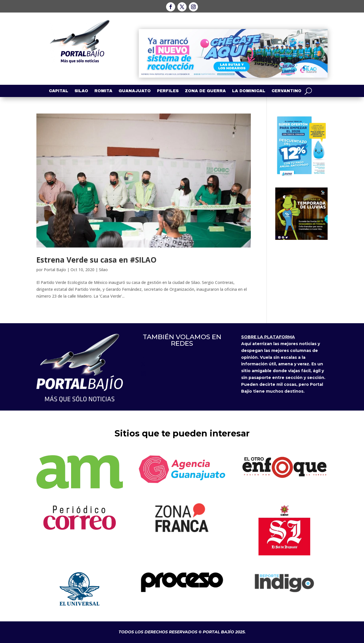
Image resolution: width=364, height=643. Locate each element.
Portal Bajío (55, 270)
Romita (103, 91)
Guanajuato (135, 91)
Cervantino (287, 91)
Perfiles (168, 91)
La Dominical (249, 91)
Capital (59, 91)
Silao (81, 91)
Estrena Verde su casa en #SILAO (96, 260)
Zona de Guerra (205, 91)
